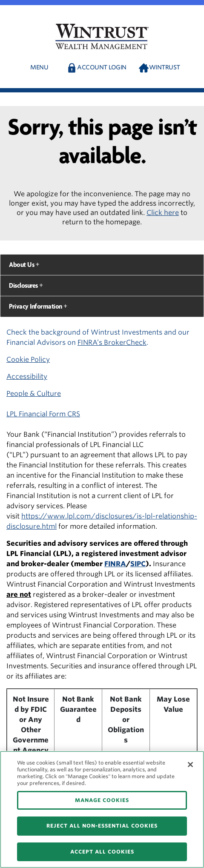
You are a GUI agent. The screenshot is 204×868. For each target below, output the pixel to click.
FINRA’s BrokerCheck (112, 342)
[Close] (190, 765)
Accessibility (27, 377)
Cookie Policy (28, 360)
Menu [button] (39, 67)
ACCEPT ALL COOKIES (102, 852)
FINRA (115, 564)
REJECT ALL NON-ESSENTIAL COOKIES (102, 826)
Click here (163, 213)
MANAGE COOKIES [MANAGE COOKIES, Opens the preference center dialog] (102, 800)
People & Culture (34, 394)
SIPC (138, 564)
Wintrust (165, 67)
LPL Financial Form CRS (43, 414)
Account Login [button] (102, 67)
